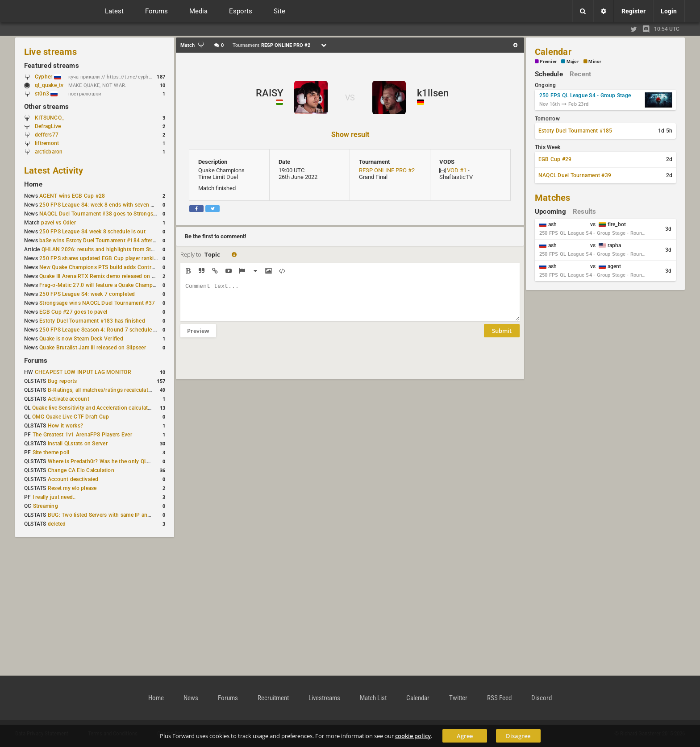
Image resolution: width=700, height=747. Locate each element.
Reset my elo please (72, 488)
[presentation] (248, 364)
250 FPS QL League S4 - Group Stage (585, 95)
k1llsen (433, 93)
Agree (465, 736)
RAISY (269, 93)
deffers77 (47, 135)
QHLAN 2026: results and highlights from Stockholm (107, 249)
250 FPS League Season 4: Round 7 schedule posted (105, 330)
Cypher (48, 77)
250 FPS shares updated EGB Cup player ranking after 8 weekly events (126, 258)
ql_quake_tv (49, 85)
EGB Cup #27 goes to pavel (73, 312)
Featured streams (52, 66)
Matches (553, 198)
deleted (57, 524)
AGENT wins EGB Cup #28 (72, 196)
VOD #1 (457, 170)
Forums (36, 361)
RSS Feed (499, 698)
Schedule (549, 74)
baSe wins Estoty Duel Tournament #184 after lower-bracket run (118, 241)
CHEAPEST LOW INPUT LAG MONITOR (83, 372)
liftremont (47, 143)
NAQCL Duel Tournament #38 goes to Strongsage (101, 214)
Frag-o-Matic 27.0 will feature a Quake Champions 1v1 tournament (122, 285)
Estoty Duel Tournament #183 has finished (92, 321)
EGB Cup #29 (555, 159)
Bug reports (62, 381)
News (191, 698)
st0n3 (46, 94)
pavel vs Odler (58, 223)
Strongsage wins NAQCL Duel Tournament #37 (97, 303)
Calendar (553, 52)
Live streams (50, 52)
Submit (502, 337)
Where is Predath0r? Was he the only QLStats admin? (113, 461)
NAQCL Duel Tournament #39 (575, 175)
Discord (542, 698)
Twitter (458, 698)
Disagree (518, 736)
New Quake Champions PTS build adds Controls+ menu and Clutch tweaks (132, 267)
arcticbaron (49, 152)
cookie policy (413, 736)
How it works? (65, 426)
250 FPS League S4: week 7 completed (87, 294)
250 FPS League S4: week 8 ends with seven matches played (114, 205)
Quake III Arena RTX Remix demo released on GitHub (104, 276)
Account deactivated (73, 479)
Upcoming (550, 212)
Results (585, 212)
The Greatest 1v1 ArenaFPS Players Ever (82, 435)
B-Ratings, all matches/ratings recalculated (101, 390)
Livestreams (324, 698)
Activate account (69, 399)
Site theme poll (51, 452)
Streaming (46, 506)
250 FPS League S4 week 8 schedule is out (92, 232)
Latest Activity (54, 170)
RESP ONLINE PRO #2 (387, 170)
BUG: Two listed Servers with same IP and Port (105, 515)
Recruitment (273, 698)
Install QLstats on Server (78, 444)
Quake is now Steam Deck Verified (81, 339)
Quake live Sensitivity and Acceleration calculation (94, 408)
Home (33, 184)
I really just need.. (54, 497)
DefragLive (48, 126)
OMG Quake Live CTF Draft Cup (71, 417)
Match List (373, 698)
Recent (580, 74)
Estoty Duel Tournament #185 (575, 131)
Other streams (46, 107)
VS (350, 98)
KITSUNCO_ (49, 118)
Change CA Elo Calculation (81, 470)
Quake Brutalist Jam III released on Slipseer (93, 348)
